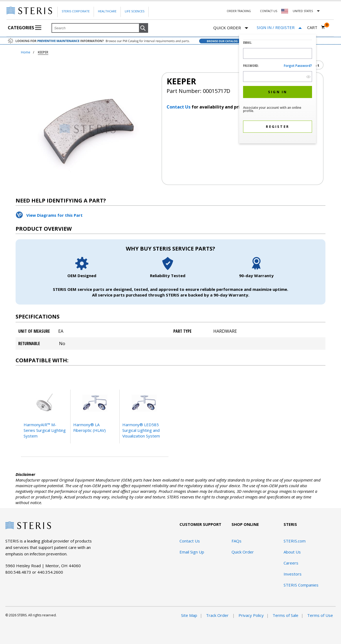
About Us (292, 552)
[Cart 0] (316, 27)
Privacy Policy (251, 615)
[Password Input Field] (278, 77)
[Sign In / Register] (279, 28)
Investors (293, 574)
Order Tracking (239, 11)
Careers (291, 563)
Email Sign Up (192, 552)
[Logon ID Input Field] (278, 53)
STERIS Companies (301, 585)
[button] (144, 28)
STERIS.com (295, 541)
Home (26, 52)
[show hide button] (308, 77)
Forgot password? (298, 66)
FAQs (237, 541)
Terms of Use (320, 615)
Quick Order (231, 28)
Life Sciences (135, 11)
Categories (25, 28)
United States (303, 11)
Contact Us (269, 11)
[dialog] (278, 90)
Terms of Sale (285, 615)
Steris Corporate (76, 11)
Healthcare (107, 11)
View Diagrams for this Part (54, 215)
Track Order (218, 615)
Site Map (189, 615)
